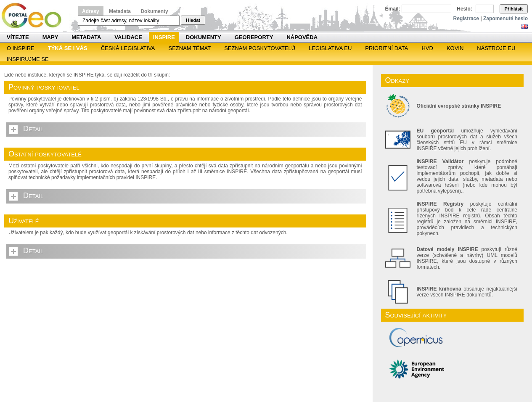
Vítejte (18, 37)
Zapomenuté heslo (506, 19)
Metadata (120, 11)
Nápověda (302, 37)
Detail (33, 129)
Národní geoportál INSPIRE (35, 16)
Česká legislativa (128, 48)
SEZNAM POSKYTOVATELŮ (260, 48)
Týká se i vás (68, 48)
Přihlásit (514, 9)
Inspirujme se (28, 59)
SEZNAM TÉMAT (190, 48)
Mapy (50, 37)
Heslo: (465, 9)
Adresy (91, 11)
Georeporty (254, 37)
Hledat (193, 20)
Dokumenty (154, 11)
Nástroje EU (496, 48)
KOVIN (455, 48)
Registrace (466, 19)
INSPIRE (164, 37)
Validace (128, 37)
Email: (393, 9)
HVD (427, 48)
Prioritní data (386, 48)
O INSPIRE (21, 48)
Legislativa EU (330, 48)
